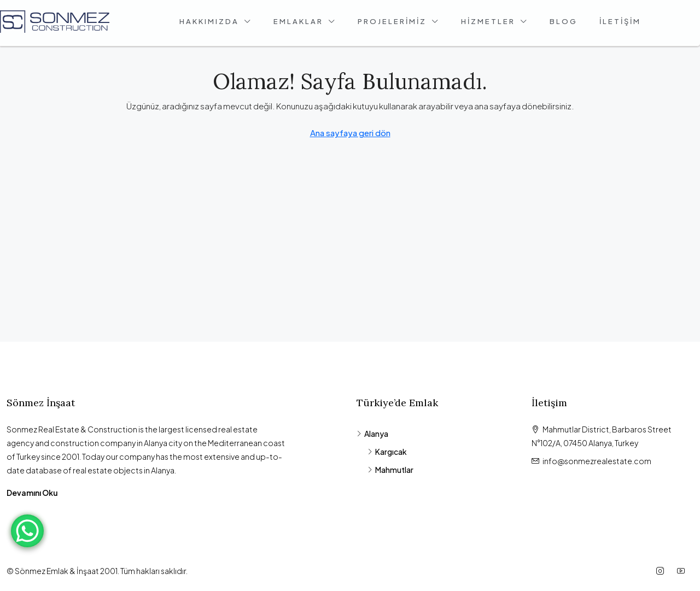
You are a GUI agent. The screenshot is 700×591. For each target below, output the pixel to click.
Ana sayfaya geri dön (350, 133)
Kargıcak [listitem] (387, 452)
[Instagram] (662, 571)
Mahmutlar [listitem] (390, 470)
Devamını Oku (32, 493)
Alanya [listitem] (372, 434)
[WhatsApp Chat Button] (27, 531)
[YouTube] (683, 571)
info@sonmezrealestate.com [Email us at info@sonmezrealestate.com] (597, 461)
